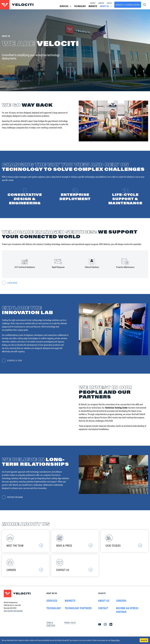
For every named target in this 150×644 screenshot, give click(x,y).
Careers (101, 3)
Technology (80, 6)
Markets (93, 6)
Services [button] (66, 6)
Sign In (109, 3)
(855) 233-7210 (8, 615)
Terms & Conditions (51, 628)
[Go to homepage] (17, 5)
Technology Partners (78, 612)
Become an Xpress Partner (127, 614)
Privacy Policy (115, 640)
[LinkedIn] (111, 629)
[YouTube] (100, 629)
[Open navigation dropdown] (145, 5)
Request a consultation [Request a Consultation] (128, 5)
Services (52, 605)
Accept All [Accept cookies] (144, 640)
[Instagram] (105, 629)
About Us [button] (106, 6)
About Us (104, 605)
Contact (93, 3)
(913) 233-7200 (18, 615)
